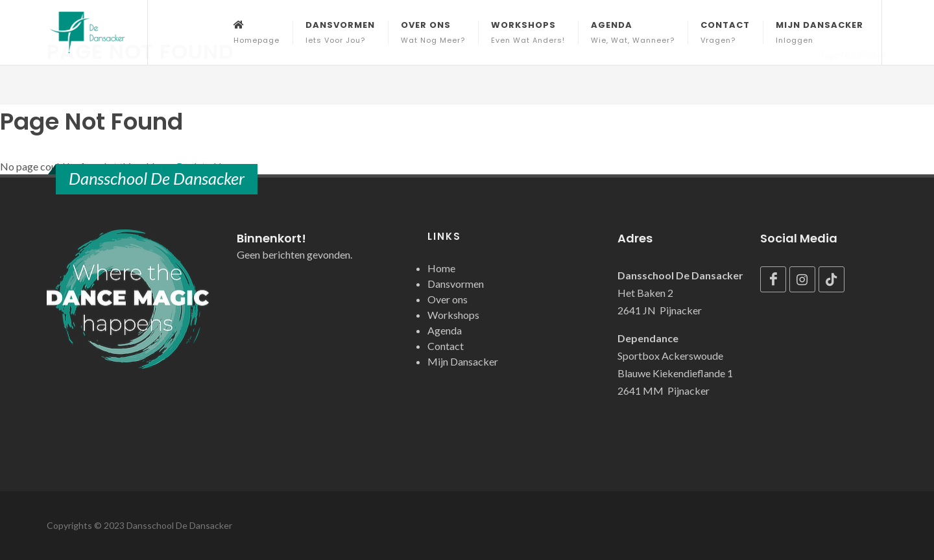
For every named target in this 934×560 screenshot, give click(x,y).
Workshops (453, 315)
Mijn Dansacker (463, 361)
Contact (446, 346)
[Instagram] (802, 279)
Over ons (448, 299)
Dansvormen (456, 284)
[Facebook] (773, 279)
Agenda (445, 330)
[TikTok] (832, 279)
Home (441, 268)
